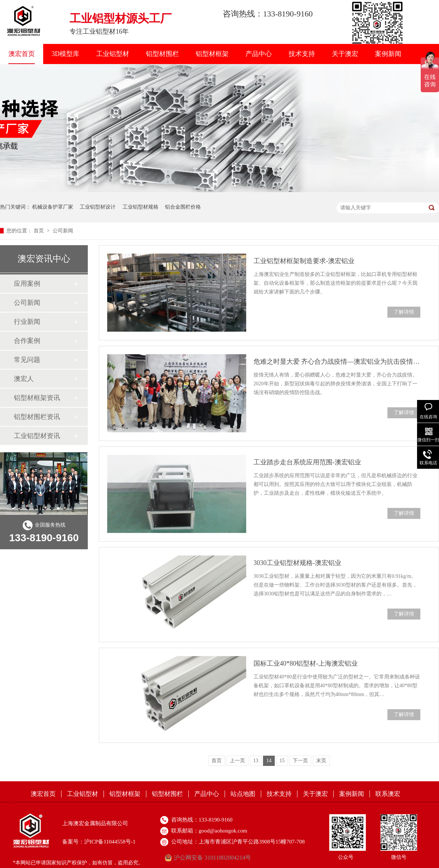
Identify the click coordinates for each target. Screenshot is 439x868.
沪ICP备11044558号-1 (110, 842)
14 (269, 761)
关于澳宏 (345, 54)
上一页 (237, 761)
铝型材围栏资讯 (37, 417)
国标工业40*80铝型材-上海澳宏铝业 (306, 663)
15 (282, 761)
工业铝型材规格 (140, 207)
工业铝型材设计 (98, 207)
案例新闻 (388, 54)
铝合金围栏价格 (183, 207)
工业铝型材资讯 (37, 436)
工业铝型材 (113, 54)
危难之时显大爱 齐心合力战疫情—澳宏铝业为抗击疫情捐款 (337, 362)
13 (256, 761)
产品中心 (259, 54)
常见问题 (27, 360)
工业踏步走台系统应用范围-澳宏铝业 (307, 462)
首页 (40, 231)
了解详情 (404, 312)
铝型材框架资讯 (37, 398)
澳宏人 (24, 379)
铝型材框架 (212, 54)
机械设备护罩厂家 (53, 207)
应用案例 (27, 284)
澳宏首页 (22, 54)
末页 (321, 761)
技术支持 (302, 54)
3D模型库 (65, 54)
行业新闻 (27, 322)
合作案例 (27, 341)
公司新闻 (63, 231)
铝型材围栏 (162, 54)
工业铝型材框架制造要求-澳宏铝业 (304, 261)
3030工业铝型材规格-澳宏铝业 (297, 563)
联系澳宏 (388, 794)
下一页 (300, 761)
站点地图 (243, 794)
